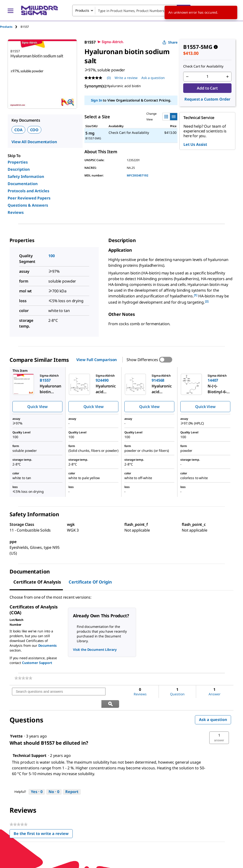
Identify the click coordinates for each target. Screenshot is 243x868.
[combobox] (131, 11)
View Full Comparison (97, 360)
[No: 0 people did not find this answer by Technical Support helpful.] (54, 780)
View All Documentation (34, 142)
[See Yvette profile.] (16, 724)
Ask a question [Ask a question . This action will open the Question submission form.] (153, 78)
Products (6, 27)
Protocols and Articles (28, 191)
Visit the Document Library (95, 650)
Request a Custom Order (207, 99)
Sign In (97, 100)
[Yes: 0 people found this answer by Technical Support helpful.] (37, 780)
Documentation (23, 184)
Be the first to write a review (43, 822)
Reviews (16, 212)
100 (52, 256)
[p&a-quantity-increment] (227, 77)
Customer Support (37, 663)
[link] (23, 678)
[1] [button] (196, 295)
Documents (48, 645)
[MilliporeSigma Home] (39, 10)
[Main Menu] (11, 11)
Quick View (37, 407)
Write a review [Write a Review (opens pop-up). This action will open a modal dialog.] (126, 78)
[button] (219, 726)
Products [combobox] (82, 10)
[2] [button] (207, 301)
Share (170, 42)
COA (18, 130)
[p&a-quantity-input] (207, 77)
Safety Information (26, 176)
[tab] (10, 27)
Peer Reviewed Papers (29, 198)
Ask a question (213, 707)
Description (19, 169)
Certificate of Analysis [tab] (37, 582)
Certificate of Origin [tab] (90, 582)
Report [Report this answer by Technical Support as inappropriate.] (72, 779)
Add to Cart (207, 88)
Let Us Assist (195, 144)
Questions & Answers (28, 205)
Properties (18, 162)
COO (34, 130)
